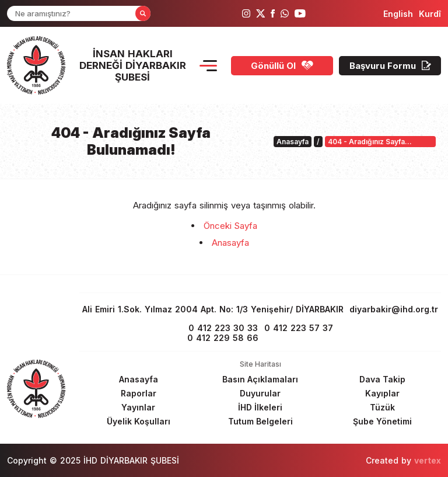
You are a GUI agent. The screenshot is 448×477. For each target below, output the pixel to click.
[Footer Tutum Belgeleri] (260, 421)
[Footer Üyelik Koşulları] (138, 421)
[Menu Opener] (208, 66)
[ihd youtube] (300, 13)
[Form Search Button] (143, 13)
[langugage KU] (430, 14)
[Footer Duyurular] (260, 393)
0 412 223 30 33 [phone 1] (223, 328)
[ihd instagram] (246, 13)
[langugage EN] (398, 14)
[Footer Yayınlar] (138, 407)
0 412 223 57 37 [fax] (299, 328)
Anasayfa (230, 243)
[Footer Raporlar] (138, 393)
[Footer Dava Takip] (382, 379)
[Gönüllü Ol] (282, 66)
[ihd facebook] (273, 13)
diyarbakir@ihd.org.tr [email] (394, 309)
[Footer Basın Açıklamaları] (260, 379)
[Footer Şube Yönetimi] (382, 421)
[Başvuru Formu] (390, 66)
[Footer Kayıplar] (382, 393)
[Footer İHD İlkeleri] (260, 407)
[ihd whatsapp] (285, 13)
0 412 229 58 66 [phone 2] (223, 338)
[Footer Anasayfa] (138, 379)
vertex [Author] (428, 460)
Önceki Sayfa (230, 226)
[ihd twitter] (261, 13)
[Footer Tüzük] (382, 407)
